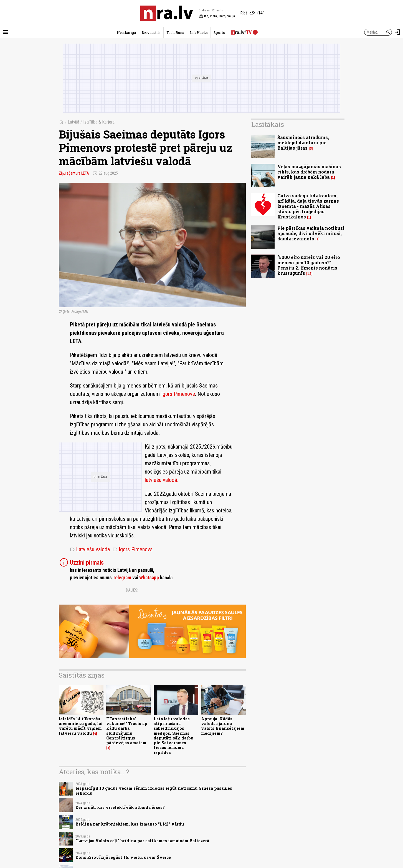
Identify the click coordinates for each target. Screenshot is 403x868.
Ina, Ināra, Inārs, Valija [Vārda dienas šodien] (217, 16)
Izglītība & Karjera (99, 122)
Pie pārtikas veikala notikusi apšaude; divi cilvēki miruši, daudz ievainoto (311, 233)
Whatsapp (149, 578)
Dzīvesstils (151, 32)
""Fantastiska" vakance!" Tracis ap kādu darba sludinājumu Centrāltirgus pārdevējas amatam (127, 731)
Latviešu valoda (90, 549)
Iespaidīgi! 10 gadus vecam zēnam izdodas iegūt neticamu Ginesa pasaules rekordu (154, 791)
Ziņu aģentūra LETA (74, 173)
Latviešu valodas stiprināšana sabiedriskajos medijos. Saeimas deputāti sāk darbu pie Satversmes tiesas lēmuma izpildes (173, 736)
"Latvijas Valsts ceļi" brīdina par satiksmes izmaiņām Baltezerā (142, 841)
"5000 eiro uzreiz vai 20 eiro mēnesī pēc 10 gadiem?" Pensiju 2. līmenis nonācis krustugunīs (309, 265)
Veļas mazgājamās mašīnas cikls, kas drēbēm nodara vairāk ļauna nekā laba (309, 172)
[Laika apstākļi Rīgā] (252, 13)
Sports (219, 32)
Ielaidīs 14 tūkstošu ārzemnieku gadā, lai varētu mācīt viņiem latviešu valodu (81, 726)
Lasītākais (268, 124)
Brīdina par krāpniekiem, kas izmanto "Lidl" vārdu (130, 824)
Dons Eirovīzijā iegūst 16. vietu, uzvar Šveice (123, 857)
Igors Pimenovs (178, 394)
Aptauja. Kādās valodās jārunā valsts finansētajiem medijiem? (223, 726)
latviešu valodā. (162, 480)
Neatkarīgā (126, 32)
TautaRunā (175, 32)
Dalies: (132, 590)
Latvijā (73, 122)
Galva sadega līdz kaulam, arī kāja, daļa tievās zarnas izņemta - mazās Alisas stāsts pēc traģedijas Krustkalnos (308, 206)
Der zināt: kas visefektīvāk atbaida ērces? (120, 807)
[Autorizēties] (397, 32)
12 (309, 274)
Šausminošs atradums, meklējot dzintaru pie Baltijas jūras (303, 143)
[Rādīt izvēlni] (6, 32)
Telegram (122, 578)
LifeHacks (199, 32)
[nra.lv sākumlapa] (167, 13)
